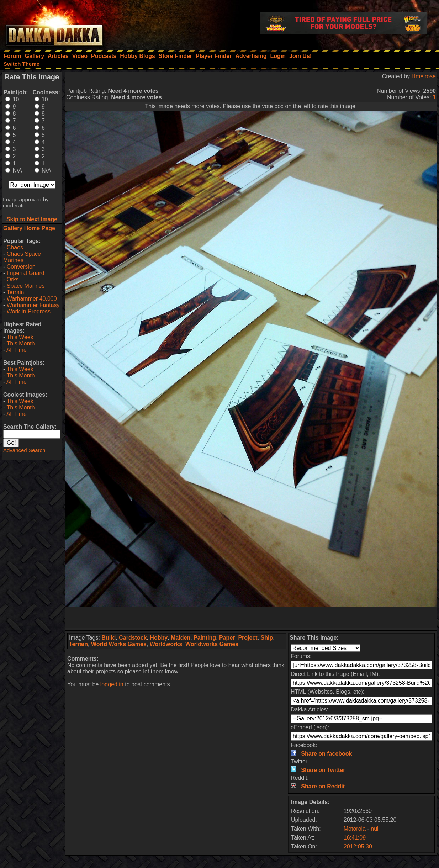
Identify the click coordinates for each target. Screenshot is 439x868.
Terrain (15, 292)
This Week (20, 337)
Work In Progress (29, 311)
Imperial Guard (26, 273)
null (375, 829)
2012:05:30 (358, 846)
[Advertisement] (251, 617)
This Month (20, 343)
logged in (112, 684)
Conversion (21, 267)
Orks (13, 279)
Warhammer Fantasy (33, 305)
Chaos (15, 247)
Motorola (355, 829)
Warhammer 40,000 (32, 299)
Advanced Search (24, 450)
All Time (17, 350)
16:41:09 (355, 838)
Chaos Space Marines (22, 257)
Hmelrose (424, 76)
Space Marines (26, 286)
